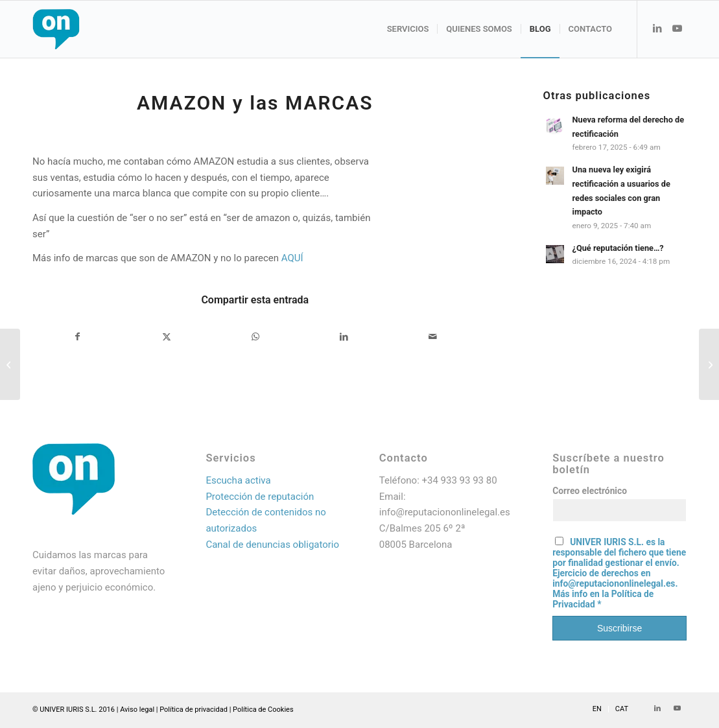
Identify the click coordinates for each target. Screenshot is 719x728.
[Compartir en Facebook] (77, 337)
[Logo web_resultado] (95, 29)
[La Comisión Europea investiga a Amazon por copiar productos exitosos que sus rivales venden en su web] (10, 364)
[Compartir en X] (167, 337)
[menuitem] (408, 29)
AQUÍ (292, 258)
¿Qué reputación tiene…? (618, 248)
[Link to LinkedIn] (657, 29)
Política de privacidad (194, 710)
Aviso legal (137, 710)
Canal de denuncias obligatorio (272, 545)
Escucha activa (238, 480)
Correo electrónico (590, 491)
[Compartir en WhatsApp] (255, 337)
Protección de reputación (260, 497)
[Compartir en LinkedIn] (344, 337)
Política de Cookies (263, 710)
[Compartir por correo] (433, 337)
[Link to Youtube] (677, 29)
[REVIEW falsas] (709, 364)
